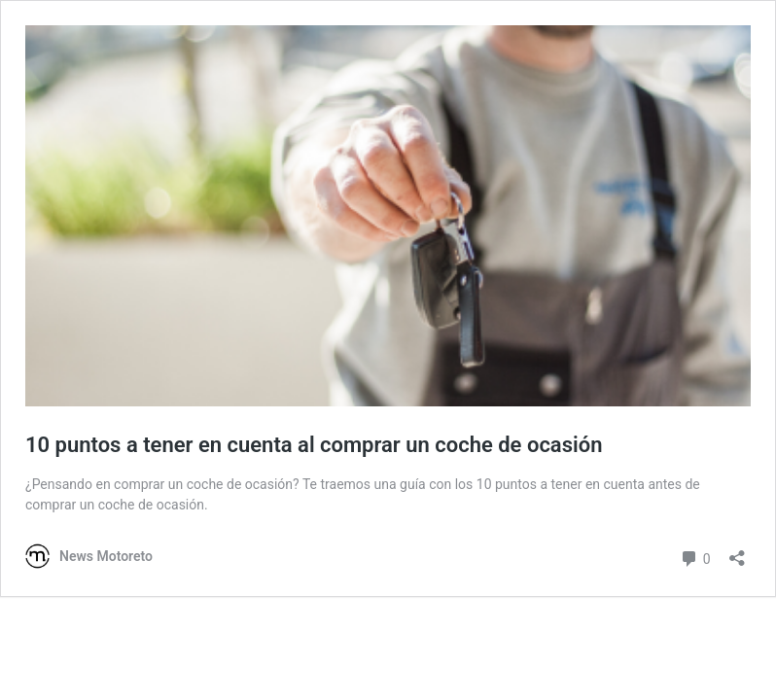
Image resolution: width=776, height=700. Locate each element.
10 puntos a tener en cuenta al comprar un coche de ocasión (314, 445)
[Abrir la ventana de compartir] (737, 552)
